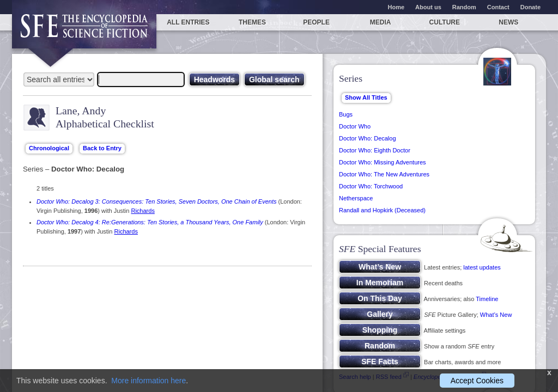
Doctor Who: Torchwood (371, 186)
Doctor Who (355, 126)
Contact (498, 7)
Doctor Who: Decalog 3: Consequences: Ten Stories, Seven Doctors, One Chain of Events (156, 201)
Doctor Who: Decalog (368, 138)
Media (381, 22)
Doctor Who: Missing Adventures (383, 162)
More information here (148, 381)
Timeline (487, 299)
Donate (530, 7)
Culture (445, 22)
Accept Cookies (477, 381)
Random (464, 7)
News (508, 22)
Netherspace (356, 198)
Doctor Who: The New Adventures (384, 174)
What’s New (496, 315)
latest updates (482, 267)
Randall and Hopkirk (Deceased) (382, 210)
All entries (188, 22)
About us (428, 7)
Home (396, 7)
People (316, 22)
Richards (142, 211)
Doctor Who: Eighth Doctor (375, 150)
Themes (252, 22)
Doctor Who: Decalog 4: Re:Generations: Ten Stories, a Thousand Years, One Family (150, 222)
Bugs (346, 114)
